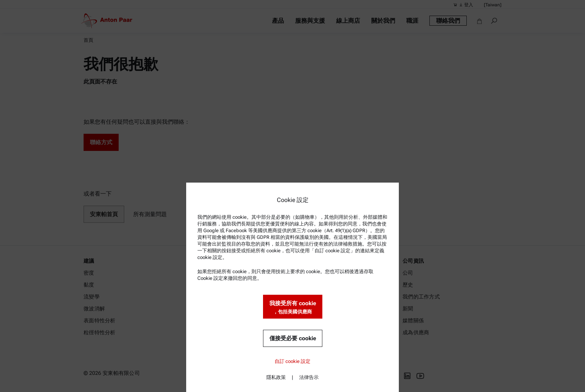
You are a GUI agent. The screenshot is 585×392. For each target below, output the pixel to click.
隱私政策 (276, 377)
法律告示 (309, 377)
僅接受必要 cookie (293, 338)
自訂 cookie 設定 (292, 361)
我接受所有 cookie (293, 308)
